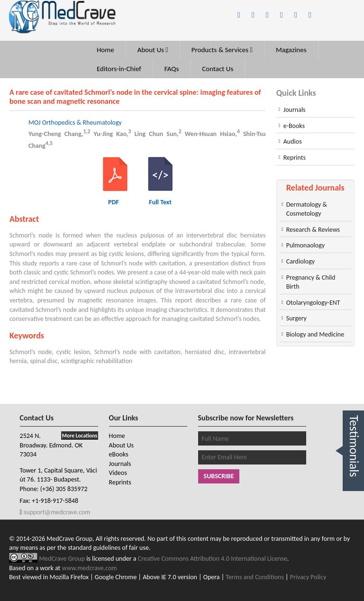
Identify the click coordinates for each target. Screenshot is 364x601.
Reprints (295, 158)
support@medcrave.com (56, 512)
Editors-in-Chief (119, 69)
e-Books (294, 126)
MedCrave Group (63, 559)
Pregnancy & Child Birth (311, 282)
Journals (295, 110)
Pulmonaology (305, 245)
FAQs (172, 69)
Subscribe (219, 476)
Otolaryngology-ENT (313, 303)
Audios (293, 141)
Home (105, 50)
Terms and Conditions (255, 577)
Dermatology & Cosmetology (307, 209)
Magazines (291, 50)
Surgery (296, 318)
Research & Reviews (313, 230)
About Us (153, 50)
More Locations (80, 436)
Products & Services (222, 50)
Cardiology (300, 261)
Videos (118, 473)
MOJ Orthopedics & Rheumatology (75, 123)
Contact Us (218, 69)
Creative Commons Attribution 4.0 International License (213, 559)
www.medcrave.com (89, 568)
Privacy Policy (308, 577)
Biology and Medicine (315, 334)
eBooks (119, 454)
